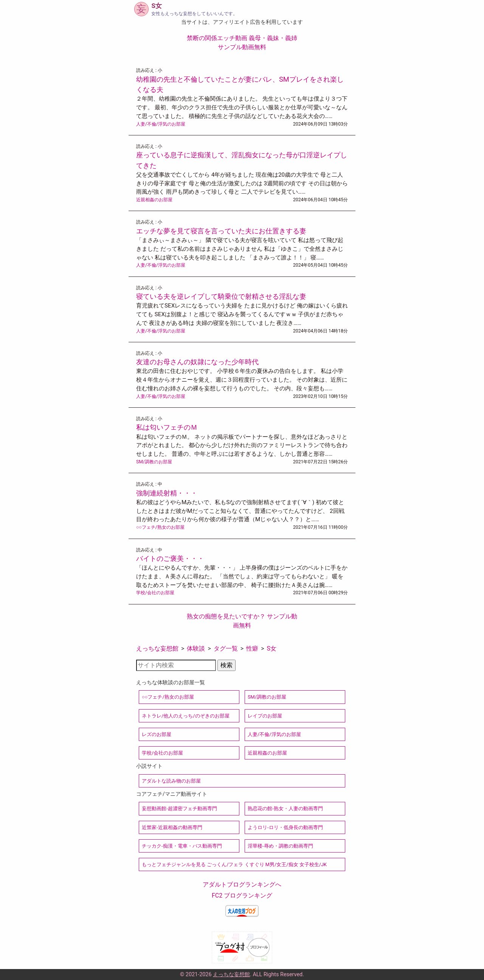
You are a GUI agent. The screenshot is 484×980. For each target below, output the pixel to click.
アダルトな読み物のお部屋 (171, 781)
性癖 (252, 648)
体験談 (196, 648)
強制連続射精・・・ (167, 493)
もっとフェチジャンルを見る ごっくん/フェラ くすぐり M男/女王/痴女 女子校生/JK (234, 864)
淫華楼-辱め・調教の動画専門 (280, 846)
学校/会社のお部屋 (155, 593)
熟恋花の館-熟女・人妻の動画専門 (285, 808)
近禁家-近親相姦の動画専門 (172, 827)
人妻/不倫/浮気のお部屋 (161, 124)
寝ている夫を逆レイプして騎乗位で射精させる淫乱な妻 (221, 296)
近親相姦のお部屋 (154, 200)
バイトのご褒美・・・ (170, 558)
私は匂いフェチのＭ (167, 427)
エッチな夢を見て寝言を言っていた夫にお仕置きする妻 (221, 231)
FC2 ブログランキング (242, 895)
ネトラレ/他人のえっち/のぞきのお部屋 (186, 716)
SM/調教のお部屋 (154, 462)
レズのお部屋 (157, 734)
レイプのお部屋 (265, 716)
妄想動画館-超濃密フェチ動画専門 (179, 808)
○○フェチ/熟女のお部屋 (160, 527)
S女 (272, 648)
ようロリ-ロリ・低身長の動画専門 (285, 827)
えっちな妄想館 (157, 648)
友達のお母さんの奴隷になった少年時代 (197, 362)
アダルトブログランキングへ (242, 884)
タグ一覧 (226, 648)
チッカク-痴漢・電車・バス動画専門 (182, 846)
